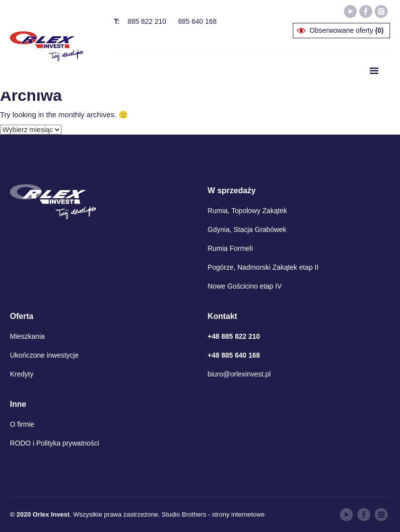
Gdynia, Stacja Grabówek (247, 229)
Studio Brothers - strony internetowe (213, 514)
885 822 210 (147, 21)
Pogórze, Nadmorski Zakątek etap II (263, 267)
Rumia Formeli (230, 248)
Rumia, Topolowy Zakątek (247, 211)
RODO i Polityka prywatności (55, 443)
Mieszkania (27, 336)
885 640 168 (198, 21)
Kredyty (22, 374)
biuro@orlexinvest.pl (239, 374)
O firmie (22, 424)
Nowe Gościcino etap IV (244, 286)
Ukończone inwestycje (44, 355)
